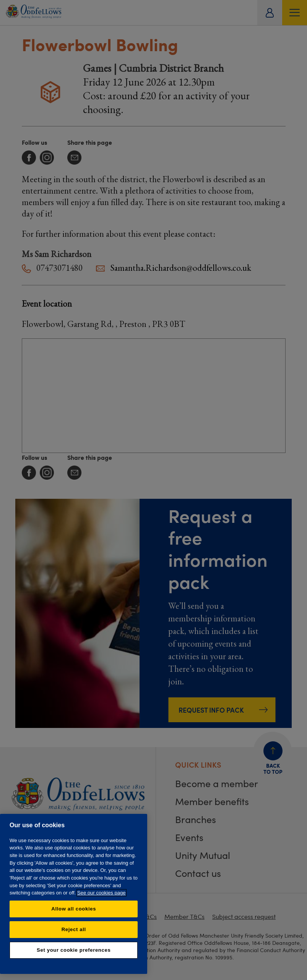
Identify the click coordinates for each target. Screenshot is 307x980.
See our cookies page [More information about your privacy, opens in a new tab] (102, 893)
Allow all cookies (74, 909)
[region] (74, 894)
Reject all (74, 929)
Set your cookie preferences (74, 950)
